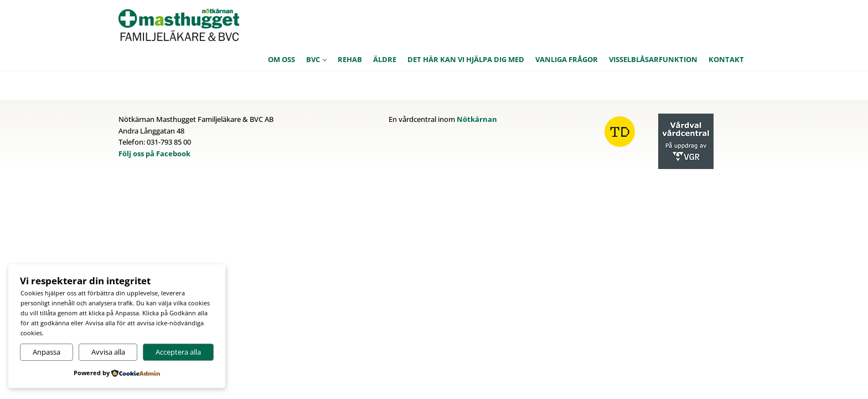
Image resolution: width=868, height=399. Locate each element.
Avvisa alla (108, 352)
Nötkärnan (477, 119)
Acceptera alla (178, 352)
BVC (313, 59)
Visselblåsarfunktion (653, 59)
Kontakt (726, 59)
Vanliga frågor (567, 59)
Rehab (350, 59)
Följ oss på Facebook (154, 154)
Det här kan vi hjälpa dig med (466, 59)
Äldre (385, 59)
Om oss (281, 59)
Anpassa (46, 352)
